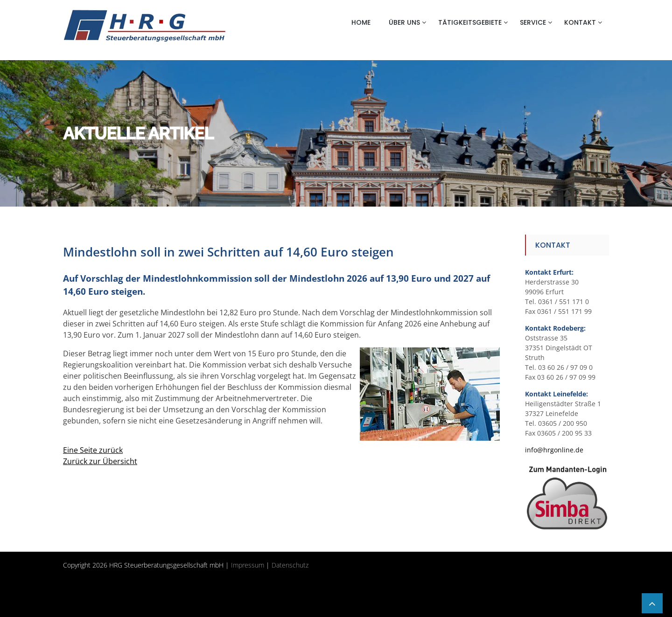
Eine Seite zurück (93, 450)
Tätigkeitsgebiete (470, 22)
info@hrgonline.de (554, 450)
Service (533, 22)
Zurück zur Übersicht (100, 461)
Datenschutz (290, 565)
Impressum (248, 565)
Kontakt (580, 22)
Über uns (404, 22)
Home (361, 22)
